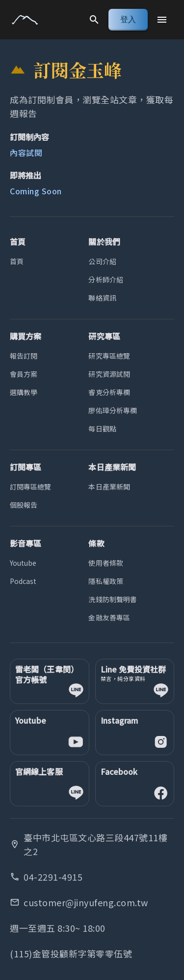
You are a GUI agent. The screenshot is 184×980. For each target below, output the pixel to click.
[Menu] (162, 20)
